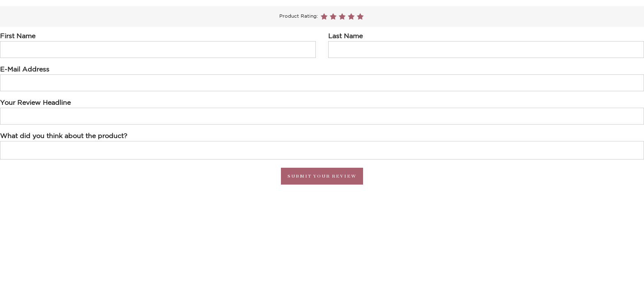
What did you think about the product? (64, 136)
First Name (18, 36)
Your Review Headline (35, 103)
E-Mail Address (25, 69)
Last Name (345, 36)
